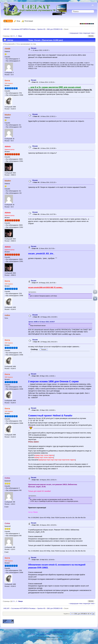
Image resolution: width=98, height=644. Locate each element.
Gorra (7, 80)
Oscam (34, 48)
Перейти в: (67, 614)
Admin (8, 146)
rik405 (7, 49)
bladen (8, 115)
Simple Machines (58, 632)
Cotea (7, 478)
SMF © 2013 (49, 632)
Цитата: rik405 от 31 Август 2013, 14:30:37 (42, 322)
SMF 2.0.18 (41, 632)
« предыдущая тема (75, 33)
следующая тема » (89, 33)
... (16, 36)
